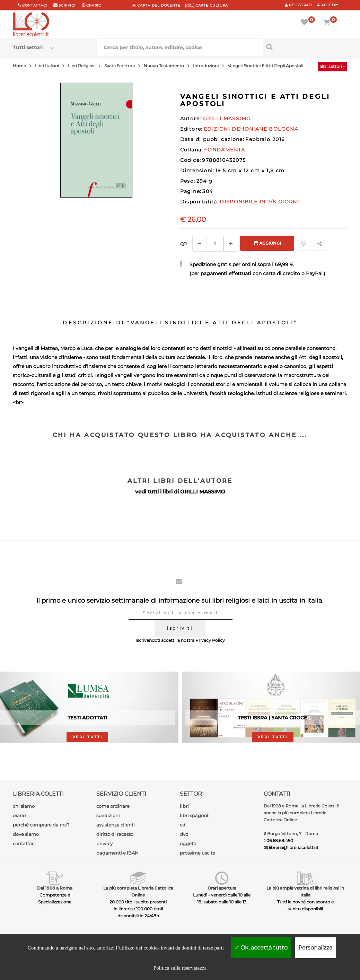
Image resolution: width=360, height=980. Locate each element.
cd (183, 825)
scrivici (67, 5)
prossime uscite (197, 853)
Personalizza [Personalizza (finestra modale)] (315, 948)
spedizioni (108, 815)
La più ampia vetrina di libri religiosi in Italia (305, 891)
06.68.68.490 (280, 841)
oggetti (188, 843)
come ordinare (113, 806)
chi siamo (24, 806)
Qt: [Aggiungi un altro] (184, 244)
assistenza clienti (116, 825)
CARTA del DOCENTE (156, 5)
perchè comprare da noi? (41, 825)
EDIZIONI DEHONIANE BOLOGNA (251, 129)
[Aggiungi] (231, 244)
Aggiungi (267, 243)
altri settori (333, 66)
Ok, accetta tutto (261, 948)
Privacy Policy (210, 640)
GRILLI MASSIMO (203, 492)
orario (94, 5)
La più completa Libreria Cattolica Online (138, 891)
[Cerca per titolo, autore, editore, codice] (305, 47)
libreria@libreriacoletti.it (294, 847)
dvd (184, 834)
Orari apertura (222, 888)
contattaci (24, 843)
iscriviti (180, 628)
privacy (104, 843)
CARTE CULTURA (207, 5)
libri (184, 806)
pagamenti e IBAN (117, 853)
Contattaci (35, 5)
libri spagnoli (195, 815)
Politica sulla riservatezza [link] (180, 968)
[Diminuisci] (200, 244)
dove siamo (26, 834)
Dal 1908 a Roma (55, 888)
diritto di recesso (115, 834)
